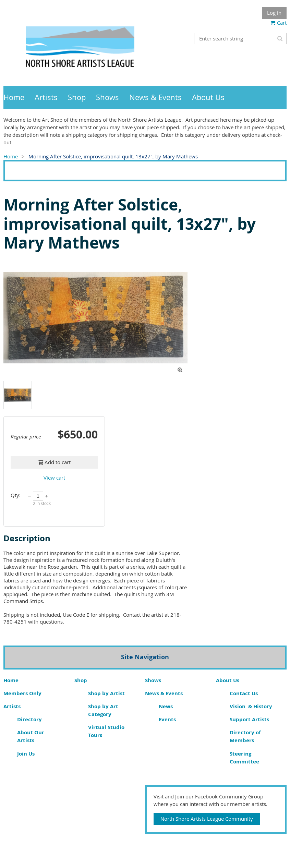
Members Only (22, 693)
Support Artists (249, 719)
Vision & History (251, 706)
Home (11, 156)
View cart (54, 478)
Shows (153, 680)
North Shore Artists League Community (207, 819)
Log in (274, 13)
